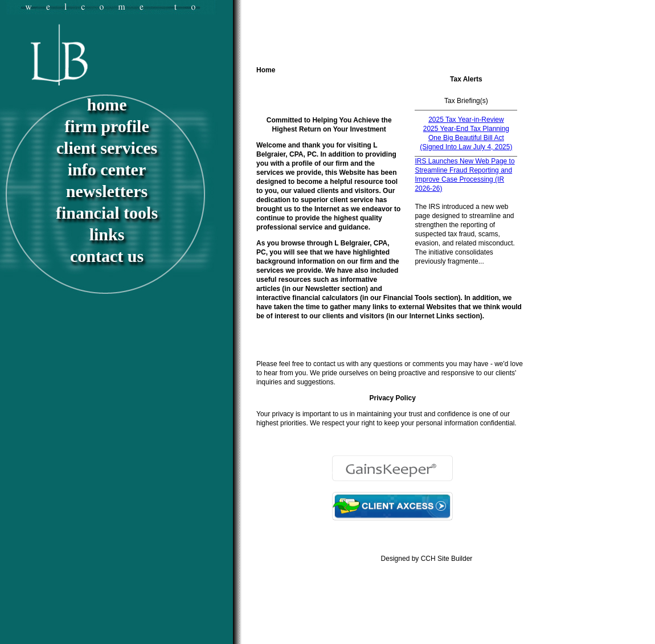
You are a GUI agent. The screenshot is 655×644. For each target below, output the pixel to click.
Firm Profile (107, 126)
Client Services (107, 148)
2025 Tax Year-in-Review (466, 120)
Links (107, 234)
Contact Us (107, 256)
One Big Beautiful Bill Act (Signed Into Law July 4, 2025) (466, 142)
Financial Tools (107, 213)
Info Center (107, 169)
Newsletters (107, 191)
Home (107, 104)
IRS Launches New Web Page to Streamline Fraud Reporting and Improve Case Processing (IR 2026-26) (464, 175)
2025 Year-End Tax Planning (466, 129)
